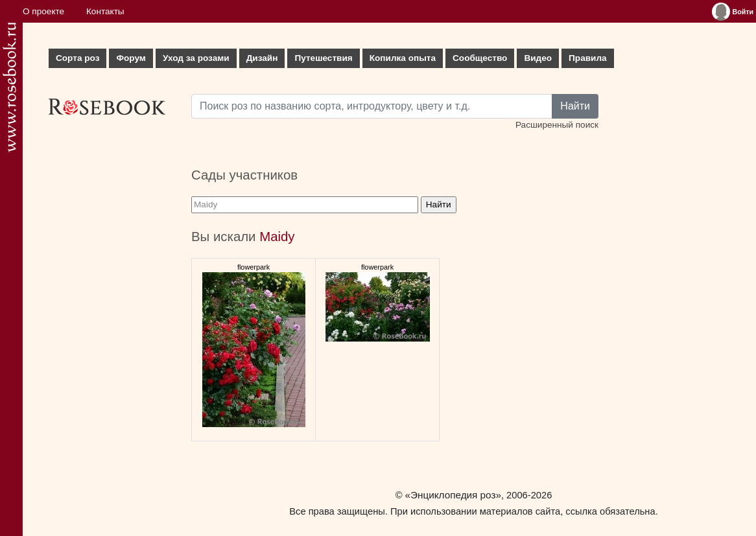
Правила (588, 58)
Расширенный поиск (557, 125)
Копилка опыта (403, 58)
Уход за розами (196, 58)
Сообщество (480, 58)
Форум (131, 58)
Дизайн (262, 58)
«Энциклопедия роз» (453, 495)
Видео (538, 58)
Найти (575, 106)
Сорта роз (77, 58)
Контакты (105, 11)
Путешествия (323, 58)
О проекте (43, 11)
